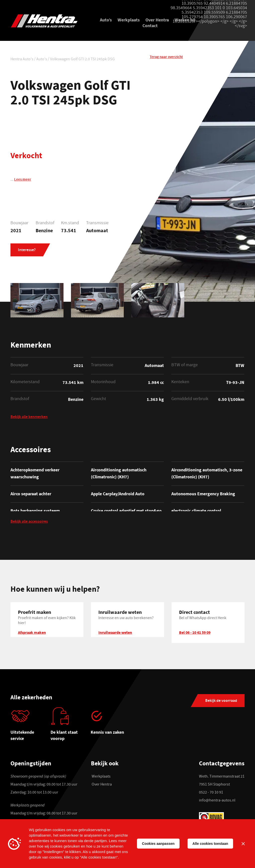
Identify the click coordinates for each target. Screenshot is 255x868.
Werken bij (185, 20)
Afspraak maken (32, 633)
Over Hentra (157, 20)
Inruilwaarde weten (115, 633)
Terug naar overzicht (166, 59)
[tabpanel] (31, 727)
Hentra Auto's (22, 60)
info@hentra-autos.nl (217, 801)
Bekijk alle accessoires (29, 523)
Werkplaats (129, 20)
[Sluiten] (243, 844)
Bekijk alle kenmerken (29, 417)
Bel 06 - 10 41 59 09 (195, 633)
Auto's (42, 60)
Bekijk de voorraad (221, 702)
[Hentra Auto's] (47, 21)
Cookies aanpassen (158, 844)
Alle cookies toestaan (210, 844)
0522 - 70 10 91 (211, 793)
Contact (150, 26)
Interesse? (27, 251)
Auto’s (106, 20)
